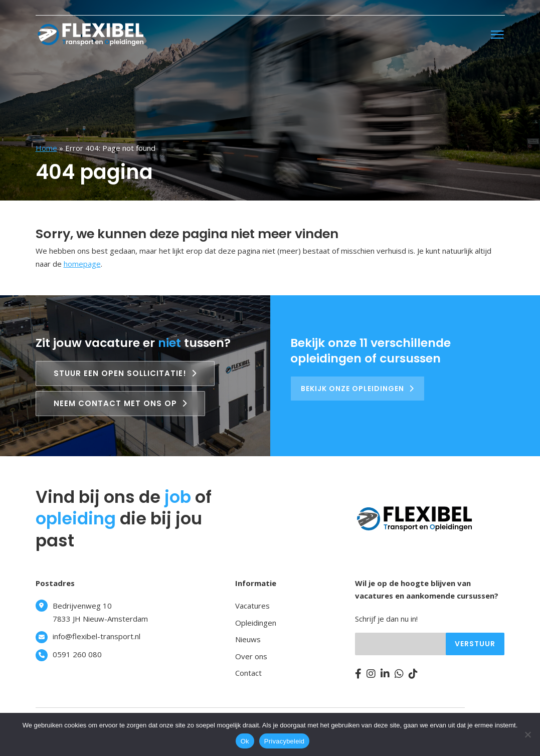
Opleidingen (256, 623)
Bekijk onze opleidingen (357, 389)
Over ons (251, 656)
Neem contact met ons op (120, 403)
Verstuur (475, 644)
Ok (245, 741)
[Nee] (527, 734)
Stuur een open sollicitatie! (125, 373)
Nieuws (248, 639)
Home (46, 148)
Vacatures (252, 606)
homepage (82, 264)
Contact (248, 673)
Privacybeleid (285, 741)
